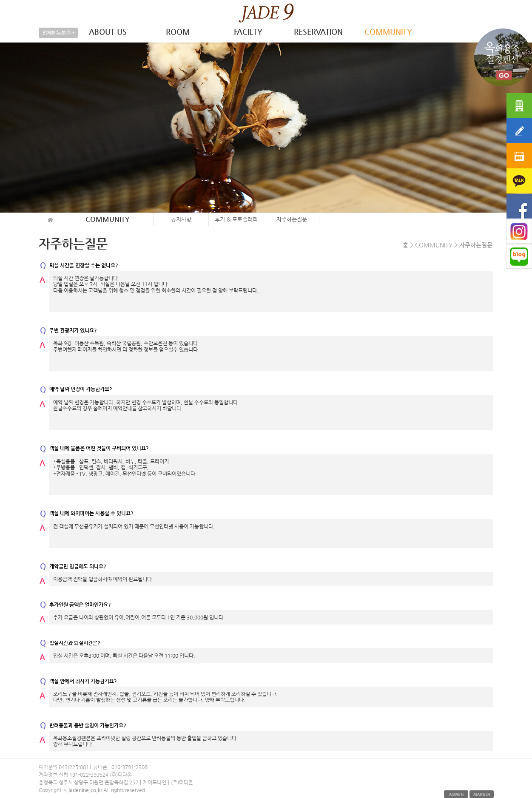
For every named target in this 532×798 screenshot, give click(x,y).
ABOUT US (108, 32)
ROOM (178, 32)
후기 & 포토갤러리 (236, 219)
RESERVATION (318, 32)
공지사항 (181, 219)
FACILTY (248, 32)
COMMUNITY (388, 32)
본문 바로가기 (0, 0)
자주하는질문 (292, 219)
